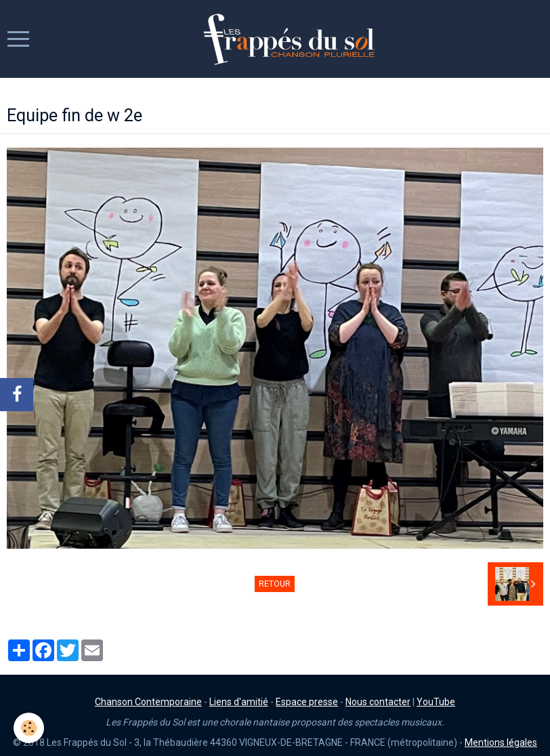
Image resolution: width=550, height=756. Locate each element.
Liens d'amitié (239, 702)
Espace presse (307, 702)
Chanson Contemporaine (148, 702)
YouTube (436, 702)
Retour (275, 584)
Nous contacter (378, 702)
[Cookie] (29, 728)
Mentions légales (501, 742)
